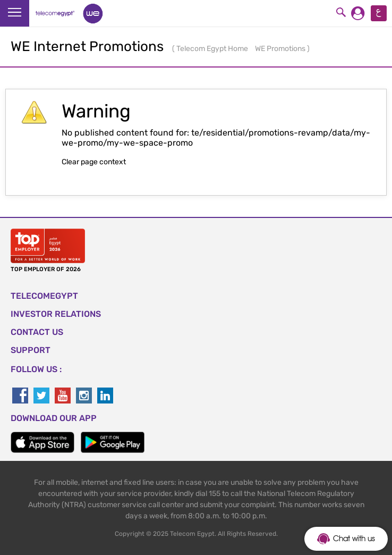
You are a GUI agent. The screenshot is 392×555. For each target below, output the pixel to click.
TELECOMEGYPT (44, 296)
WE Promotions (281, 49)
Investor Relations (56, 314)
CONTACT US (37, 332)
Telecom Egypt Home (213, 49)
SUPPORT (31, 350)
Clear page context (94, 162)
